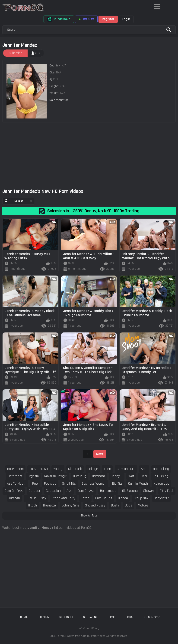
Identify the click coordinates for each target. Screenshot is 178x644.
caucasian (53, 491)
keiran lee (161, 484)
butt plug (80, 476)
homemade (108, 491)
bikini (143, 476)
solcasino (66, 617)
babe (129, 505)
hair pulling (161, 469)
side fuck (75, 469)
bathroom (15, 476)
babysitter (161, 498)
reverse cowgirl (56, 476)
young (58, 469)
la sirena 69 (39, 469)
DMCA (129, 617)
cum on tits (104, 498)
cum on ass (86, 491)
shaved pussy (95, 505)
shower (149, 491)
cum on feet (14, 491)
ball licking (161, 476)
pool (35, 484)
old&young (130, 491)
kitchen (15, 498)
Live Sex (86, 19)
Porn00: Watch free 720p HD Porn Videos (81, 636)
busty (115, 505)
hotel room (15, 469)
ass (69, 491)
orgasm (33, 476)
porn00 (24, 617)
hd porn (44, 617)
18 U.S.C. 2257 (151, 617)
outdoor (35, 491)
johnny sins (70, 505)
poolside (50, 484)
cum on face (126, 469)
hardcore (99, 476)
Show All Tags (89, 516)
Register (108, 19)
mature (143, 505)
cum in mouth (138, 484)
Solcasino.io (59, 19)
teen (107, 469)
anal (144, 469)
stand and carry (64, 498)
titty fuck (167, 491)
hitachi (33, 505)
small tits (69, 484)
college (93, 469)
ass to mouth (17, 484)
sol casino (90, 617)
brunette (49, 505)
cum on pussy (36, 498)
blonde (123, 498)
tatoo (85, 498)
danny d (117, 476)
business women (94, 484)
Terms (111, 617)
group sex (141, 498)
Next (100, 454)
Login (126, 19)
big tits (117, 484)
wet (131, 476)
